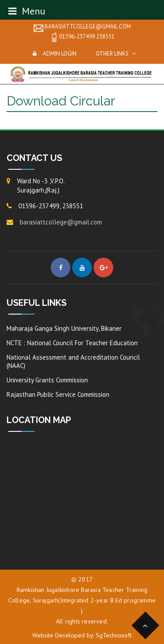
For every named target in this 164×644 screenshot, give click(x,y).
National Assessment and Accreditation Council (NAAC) (73, 361)
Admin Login (60, 54)
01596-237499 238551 (82, 37)
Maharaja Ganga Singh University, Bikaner (64, 328)
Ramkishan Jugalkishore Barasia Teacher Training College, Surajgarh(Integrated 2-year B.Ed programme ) (82, 600)
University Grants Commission (47, 380)
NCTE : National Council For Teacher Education (72, 343)
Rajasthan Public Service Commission (58, 394)
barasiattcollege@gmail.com (82, 27)
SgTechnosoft (114, 635)
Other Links (112, 54)
